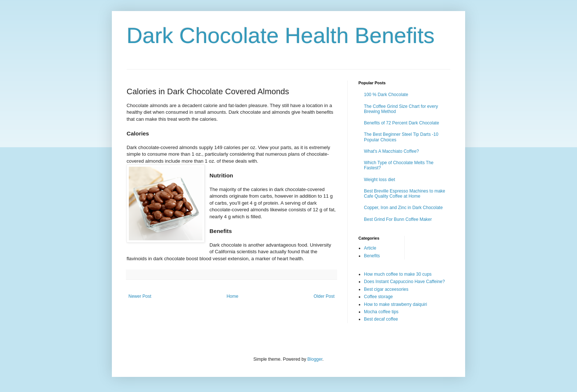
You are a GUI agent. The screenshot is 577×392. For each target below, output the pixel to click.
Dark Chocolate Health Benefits (281, 36)
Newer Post (140, 296)
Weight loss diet (380, 180)
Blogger (315, 359)
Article (370, 248)
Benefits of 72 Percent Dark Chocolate (401, 123)
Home (233, 296)
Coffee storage (378, 297)
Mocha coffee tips (381, 312)
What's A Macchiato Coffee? (391, 151)
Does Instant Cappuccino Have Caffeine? (404, 282)
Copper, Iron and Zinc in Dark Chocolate (403, 208)
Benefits (372, 256)
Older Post (324, 296)
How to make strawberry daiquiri (395, 304)
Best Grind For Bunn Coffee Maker (398, 219)
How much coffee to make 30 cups (398, 274)
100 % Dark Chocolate (386, 95)
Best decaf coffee (381, 319)
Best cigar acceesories (386, 289)
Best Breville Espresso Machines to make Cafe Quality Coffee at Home (405, 194)
